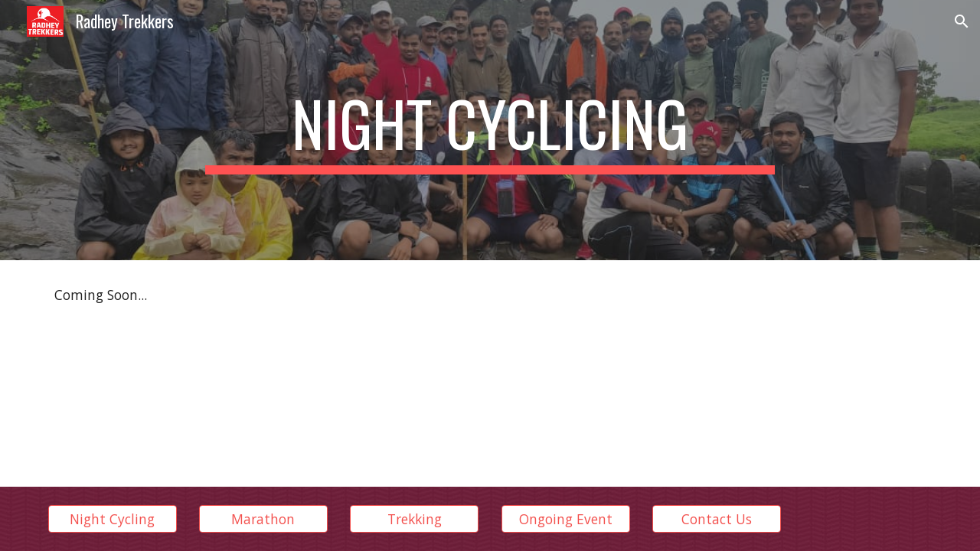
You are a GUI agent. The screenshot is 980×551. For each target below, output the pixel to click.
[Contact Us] (717, 519)
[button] (962, 21)
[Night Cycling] (113, 519)
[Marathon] (263, 519)
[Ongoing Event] (566, 519)
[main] (490, 130)
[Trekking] (414, 519)
